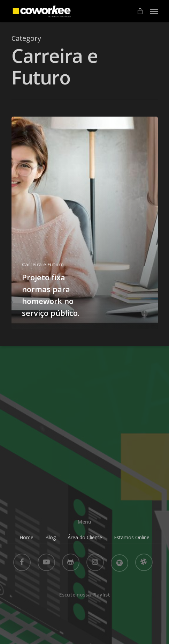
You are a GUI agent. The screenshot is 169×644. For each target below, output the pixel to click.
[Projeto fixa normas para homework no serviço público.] (85, 223)
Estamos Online (132, 537)
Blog (51, 537)
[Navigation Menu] (154, 11)
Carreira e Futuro (43, 264)
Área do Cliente (85, 537)
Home (26, 537)
